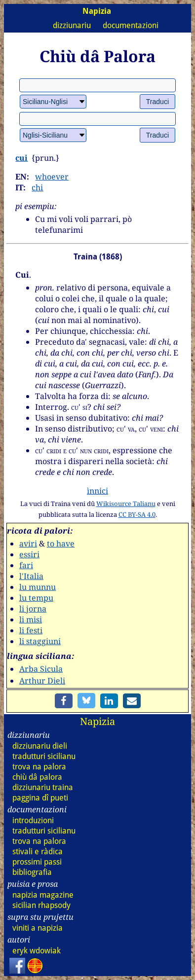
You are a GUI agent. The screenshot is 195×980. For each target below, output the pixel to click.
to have (61, 544)
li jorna (33, 609)
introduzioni (33, 820)
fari (26, 565)
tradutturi (44, 756)
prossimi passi (37, 862)
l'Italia (31, 576)
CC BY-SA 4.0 (137, 514)
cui (21, 158)
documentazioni (131, 25)
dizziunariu (72, 25)
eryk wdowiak (37, 951)
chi (37, 187)
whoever (52, 177)
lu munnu (38, 587)
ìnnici (97, 491)
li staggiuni (40, 641)
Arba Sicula (41, 669)
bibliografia (32, 872)
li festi (31, 630)
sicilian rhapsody (41, 905)
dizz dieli (40, 746)
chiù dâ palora (37, 777)
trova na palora (39, 767)
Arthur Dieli (42, 681)
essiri (29, 554)
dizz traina (43, 787)
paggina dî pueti (40, 798)
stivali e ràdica (38, 852)
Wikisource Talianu (126, 504)
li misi (31, 619)
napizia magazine (43, 895)
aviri (28, 544)
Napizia (97, 721)
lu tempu (36, 598)
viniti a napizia (38, 928)
